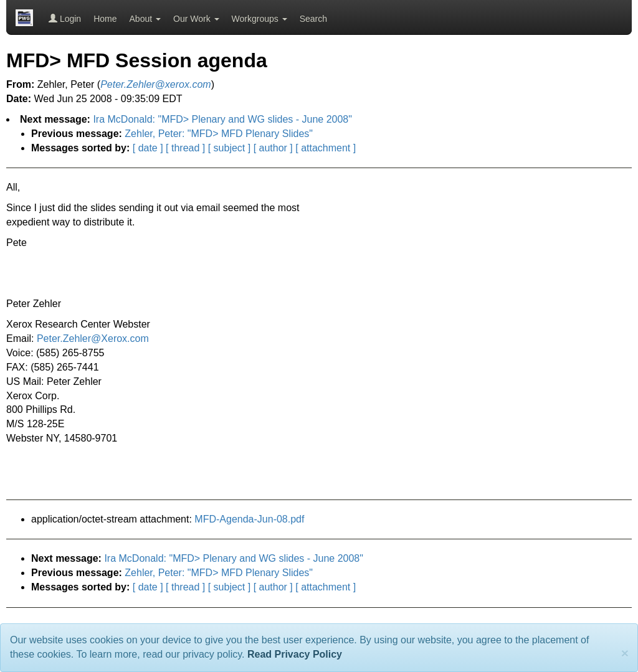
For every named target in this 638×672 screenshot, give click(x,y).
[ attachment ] (326, 148)
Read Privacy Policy (295, 654)
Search (313, 19)
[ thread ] (185, 148)
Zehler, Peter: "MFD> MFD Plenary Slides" (219, 134)
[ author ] (273, 148)
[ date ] (148, 148)
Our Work (196, 19)
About (145, 19)
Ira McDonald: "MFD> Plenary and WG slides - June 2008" (222, 119)
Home (105, 19)
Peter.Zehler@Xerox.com (93, 338)
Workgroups (259, 19)
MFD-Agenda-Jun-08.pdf (249, 519)
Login (65, 19)
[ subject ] (229, 148)
